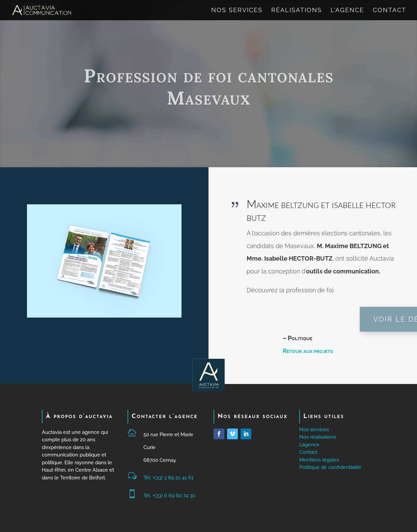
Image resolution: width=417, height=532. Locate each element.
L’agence (347, 11)
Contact (390, 11)
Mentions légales (319, 460)
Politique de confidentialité (330, 467)
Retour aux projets (308, 351)
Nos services (237, 11)
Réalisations (297, 11)
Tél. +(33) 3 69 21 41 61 (169, 478)
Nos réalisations (318, 437)
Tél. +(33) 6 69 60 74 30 (169, 496)
